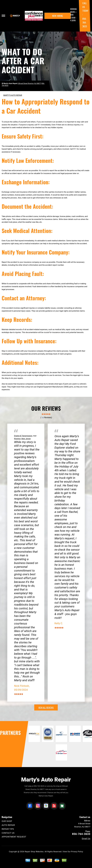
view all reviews (46, 707)
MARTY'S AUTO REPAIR (13, 95)
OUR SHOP (7, 821)
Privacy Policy (77, 852)
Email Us (86, 839)
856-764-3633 (85, 22)
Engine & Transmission (23, 436)
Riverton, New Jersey (22, 439)
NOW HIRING (58, 16)
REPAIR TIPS (8, 829)
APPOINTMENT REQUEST (14, 837)
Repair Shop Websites (34, 852)
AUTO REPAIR (8, 825)
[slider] (46, 414)
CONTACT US (8, 833)
